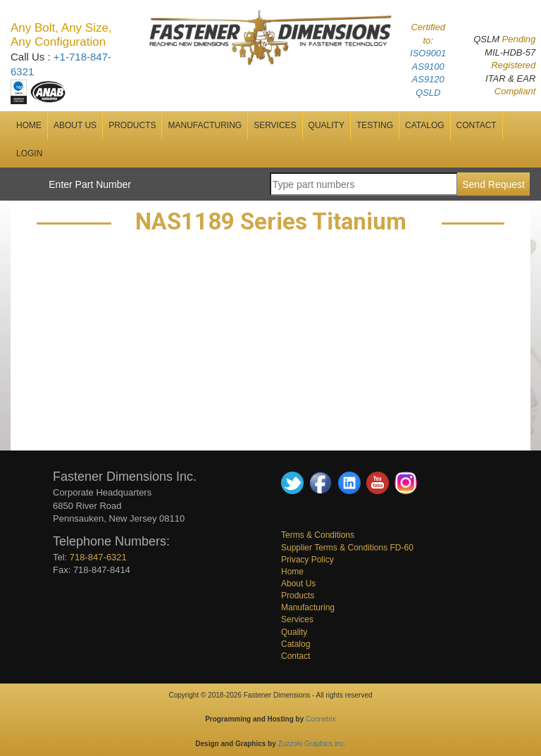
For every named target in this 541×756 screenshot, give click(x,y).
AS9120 (428, 79)
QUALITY (327, 125)
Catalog (296, 644)
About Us (298, 584)
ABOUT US (75, 125)
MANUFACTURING (205, 125)
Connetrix (321, 719)
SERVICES (275, 125)
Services (297, 619)
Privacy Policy (307, 560)
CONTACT (477, 125)
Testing (375, 125)
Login (29, 153)
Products (132, 125)
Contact (296, 656)
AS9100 (428, 67)
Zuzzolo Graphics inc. (312, 744)
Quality (294, 632)
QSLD (428, 93)
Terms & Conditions (318, 535)
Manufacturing (308, 607)
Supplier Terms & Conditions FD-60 (347, 548)
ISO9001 (428, 53)
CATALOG (425, 125)
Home (292, 572)
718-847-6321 (98, 557)
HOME (29, 125)
